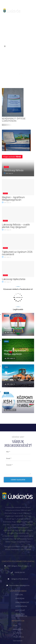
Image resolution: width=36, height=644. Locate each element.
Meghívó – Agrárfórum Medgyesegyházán (13, 199)
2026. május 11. (7, 282)
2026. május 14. (8, 173)
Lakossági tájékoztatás (14, 279)
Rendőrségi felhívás (14, 170)
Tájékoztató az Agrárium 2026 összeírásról (17, 253)
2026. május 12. (7, 230)
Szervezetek (18, 641)
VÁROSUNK (20, 599)
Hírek (6, 167)
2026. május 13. (7, 203)
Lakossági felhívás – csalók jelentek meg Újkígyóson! (16, 226)
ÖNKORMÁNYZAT (22, 602)
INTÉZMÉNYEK (21, 606)
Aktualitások (18, 629)
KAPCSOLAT (20, 610)
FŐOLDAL (19, 595)
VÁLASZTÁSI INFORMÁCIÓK (21, 615)
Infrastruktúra (18, 637)
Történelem (18, 633)
